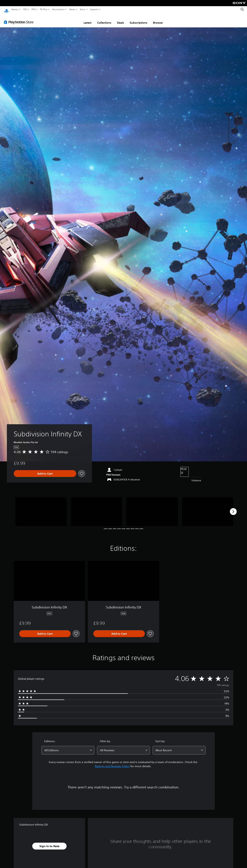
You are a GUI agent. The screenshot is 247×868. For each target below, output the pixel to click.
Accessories (58, 9)
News (72, 9)
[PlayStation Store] (20, 19)
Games (15, 9)
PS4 (33, 9)
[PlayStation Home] (6, 10)
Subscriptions (139, 19)
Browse (158, 19)
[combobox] (68, 747)
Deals (120, 19)
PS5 (25, 9)
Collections (104, 19)
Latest (87, 19)
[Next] (233, 508)
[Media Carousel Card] (41, 508)
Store (83, 9)
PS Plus (44, 9)
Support (94, 9)
